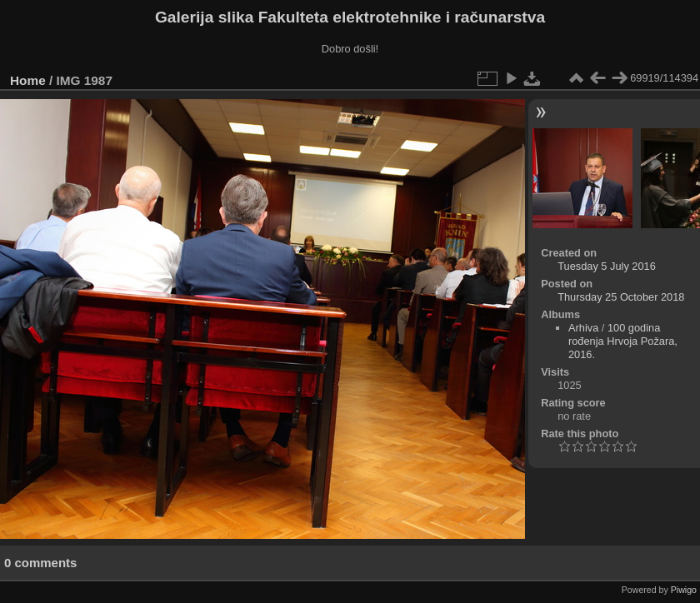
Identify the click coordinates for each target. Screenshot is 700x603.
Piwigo (684, 590)
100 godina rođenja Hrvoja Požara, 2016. (623, 341)
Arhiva (583, 328)
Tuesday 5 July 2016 (607, 266)
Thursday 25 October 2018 (621, 297)
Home (28, 80)
